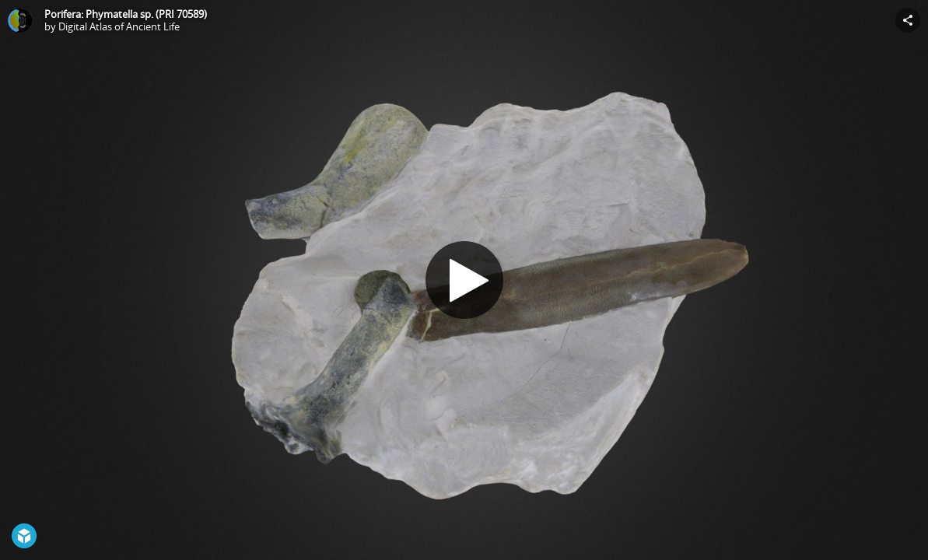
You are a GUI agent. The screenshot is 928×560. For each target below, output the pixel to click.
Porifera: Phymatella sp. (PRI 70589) (126, 14)
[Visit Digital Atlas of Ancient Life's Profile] (20, 20)
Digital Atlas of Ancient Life (119, 26)
